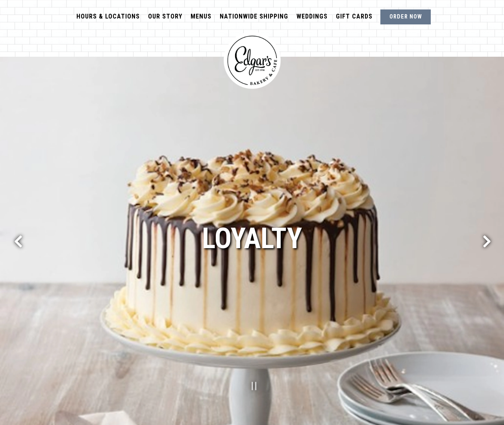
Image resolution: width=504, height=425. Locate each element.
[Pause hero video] (252, 384)
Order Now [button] (406, 17)
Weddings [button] (312, 16)
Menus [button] (201, 16)
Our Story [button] (165, 16)
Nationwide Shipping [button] (254, 16)
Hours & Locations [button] (108, 16)
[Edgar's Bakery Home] (252, 60)
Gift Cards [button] (354, 16)
